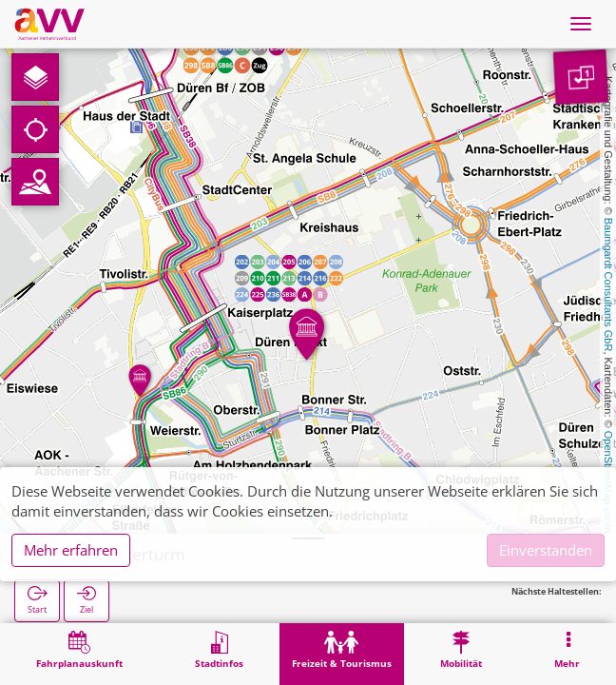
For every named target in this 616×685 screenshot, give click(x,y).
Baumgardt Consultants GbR (608, 285)
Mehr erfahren (71, 550)
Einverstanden (546, 550)
